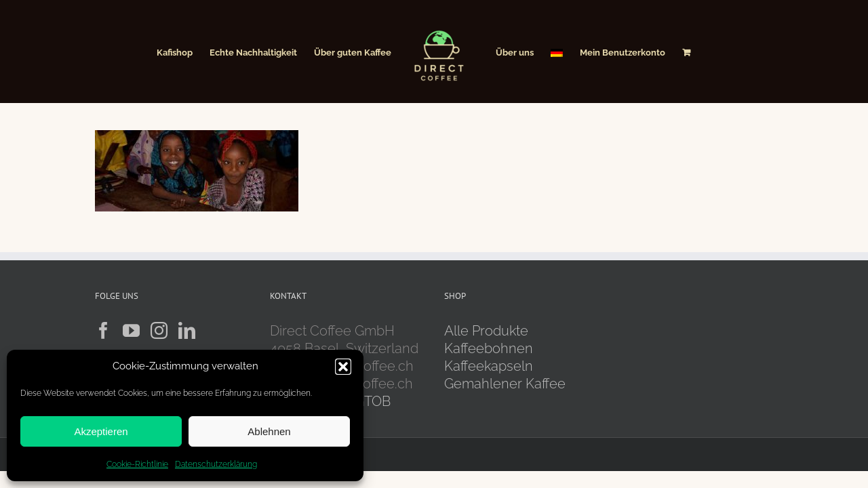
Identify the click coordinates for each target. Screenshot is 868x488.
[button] (343, 367)
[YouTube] (131, 330)
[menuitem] (580, 52)
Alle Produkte (486, 331)
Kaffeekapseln (489, 366)
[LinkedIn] (187, 330)
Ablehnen (269, 431)
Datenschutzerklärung (216, 464)
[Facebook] (103, 330)
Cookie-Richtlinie (137, 464)
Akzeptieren (101, 431)
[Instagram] (159, 330)
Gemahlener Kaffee (507, 384)
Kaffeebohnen (489, 348)
